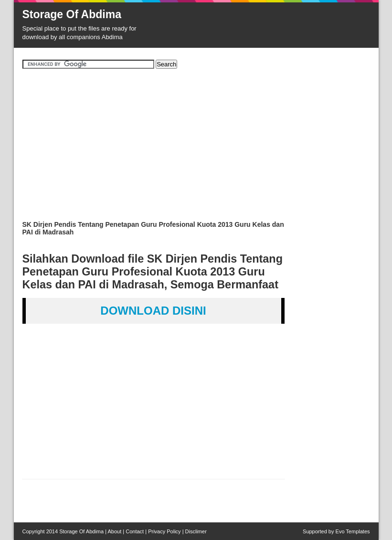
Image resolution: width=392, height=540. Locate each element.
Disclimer (196, 531)
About (115, 531)
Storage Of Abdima (72, 14)
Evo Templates (353, 531)
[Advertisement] (196, 148)
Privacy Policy (164, 531)
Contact (135, 531)
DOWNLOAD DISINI (153, 311)
